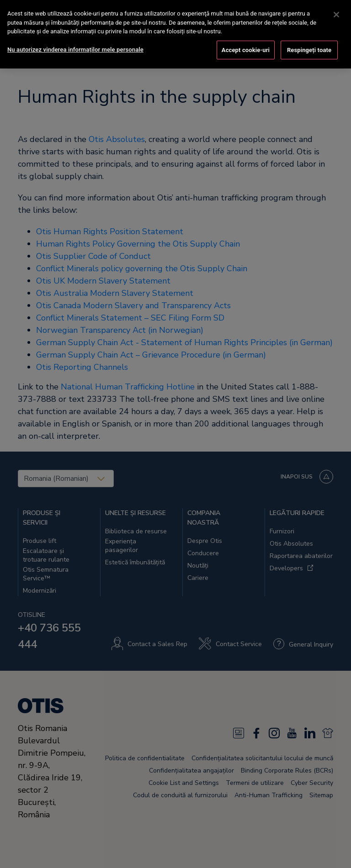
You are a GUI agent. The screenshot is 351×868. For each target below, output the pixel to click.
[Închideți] (336, 14)
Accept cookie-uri (246, 49)
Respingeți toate (309, 49)
